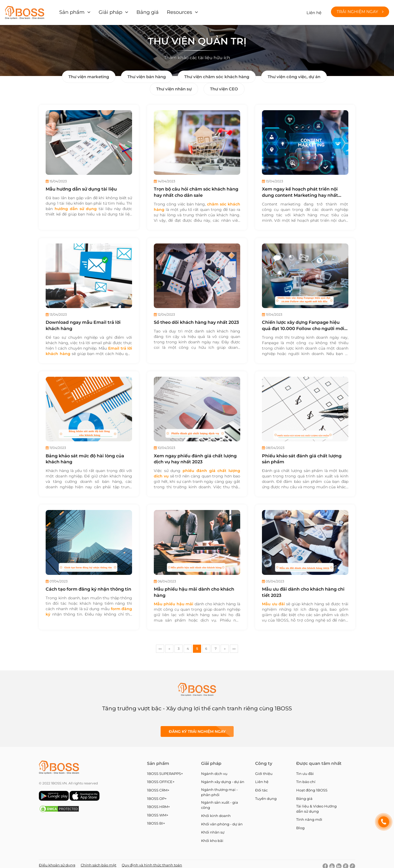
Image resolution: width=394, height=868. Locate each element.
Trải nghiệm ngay (360, 10)
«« (160, 645)
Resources (168, 11)
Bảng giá (140, 11)
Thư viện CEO (224, 85)
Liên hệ (314, 11)
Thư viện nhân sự (174, 85)
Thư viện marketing (89, 73)
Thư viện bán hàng (147, 73)
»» (234, 645)
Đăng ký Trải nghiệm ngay (197, 728)
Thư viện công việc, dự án (294, 73)
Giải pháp (106, 11)
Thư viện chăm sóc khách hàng (217, 73)
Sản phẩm (71, 11)
